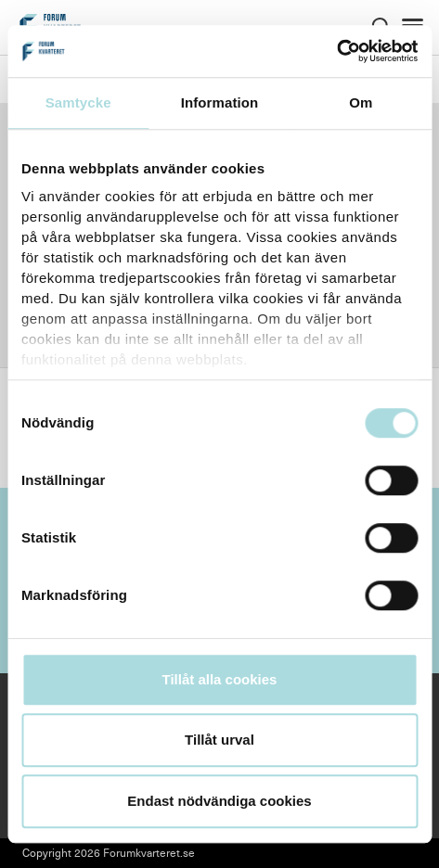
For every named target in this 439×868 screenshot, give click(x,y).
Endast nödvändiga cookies (219, 801)
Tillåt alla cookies (220, 679)
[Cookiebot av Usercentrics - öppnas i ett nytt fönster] (336, 51)
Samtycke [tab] (78, 102)
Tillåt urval (219, 740)
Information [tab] (220, 102)
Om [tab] (361, 102)
